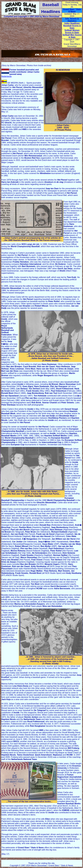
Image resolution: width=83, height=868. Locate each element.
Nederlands (6, 76)
